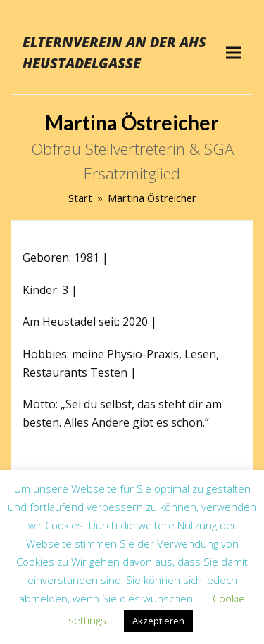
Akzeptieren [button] (158, 621)
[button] (234, 52)
